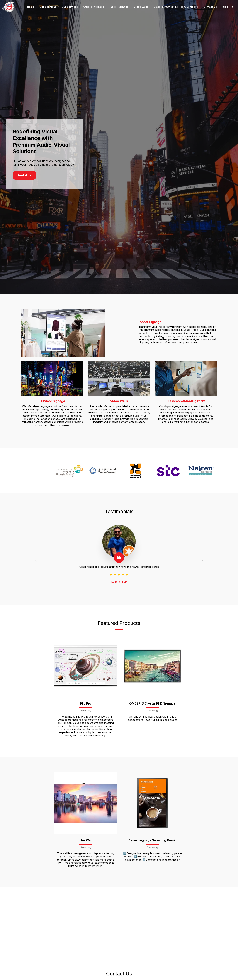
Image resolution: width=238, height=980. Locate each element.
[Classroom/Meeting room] (186, 383)
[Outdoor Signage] (52, 383)
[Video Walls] (119, 383)
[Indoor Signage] (70, 337)
